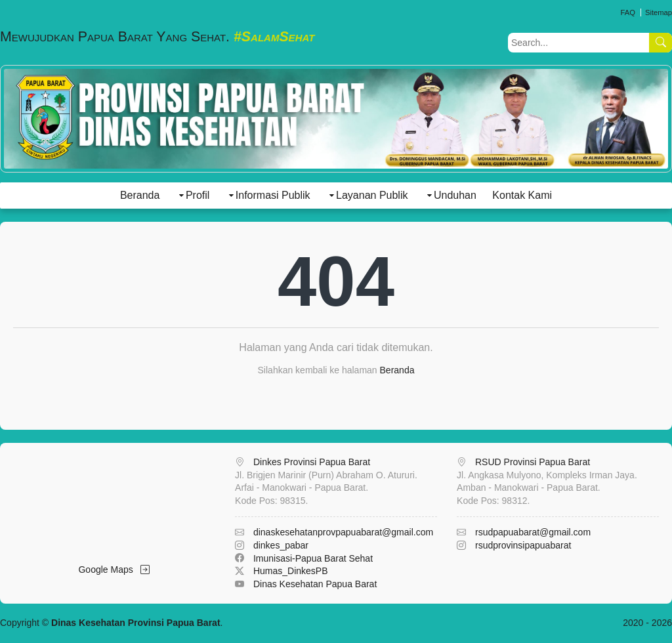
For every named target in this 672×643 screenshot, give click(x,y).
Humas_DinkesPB (291, 571)
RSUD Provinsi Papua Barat (533, 462)
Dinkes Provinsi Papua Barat (312, 462)
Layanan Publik (372, 195)
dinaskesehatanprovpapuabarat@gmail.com (343, 532)
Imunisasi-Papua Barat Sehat (313, 558)
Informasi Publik (273, 195)
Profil (198, 195)
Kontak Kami (522, 195)
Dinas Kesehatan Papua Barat (315, 584)
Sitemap (659, 12)
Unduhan (455, 195)
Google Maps (114, 570)
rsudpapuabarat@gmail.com (533, 532)
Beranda (140, 195)
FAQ (627, 12)
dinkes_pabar (281, 545)
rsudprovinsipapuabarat (523, 545)
